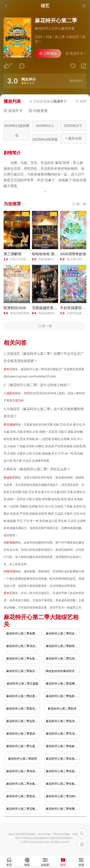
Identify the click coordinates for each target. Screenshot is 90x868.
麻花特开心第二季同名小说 (63, 634)
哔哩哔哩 (9, 571)
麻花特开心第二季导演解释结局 (63, 734)
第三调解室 (13, 254)
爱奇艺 (8, 369)
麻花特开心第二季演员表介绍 (23, 646)
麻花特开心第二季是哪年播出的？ (63, 684)
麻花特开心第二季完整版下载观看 (23, 809)
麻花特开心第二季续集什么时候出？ (63, 746)
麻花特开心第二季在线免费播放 (63, 771)
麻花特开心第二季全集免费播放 (23, 659)
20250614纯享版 (45, 139)
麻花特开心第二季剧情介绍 (63, 646)
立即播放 (48, 53)
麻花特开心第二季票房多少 (23, 734)
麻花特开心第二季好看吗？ (23, 696)
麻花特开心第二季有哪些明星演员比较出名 (63, 809)
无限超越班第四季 (46, 308)
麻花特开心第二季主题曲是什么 (23, 746)
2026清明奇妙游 (73, 254)
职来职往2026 (15, 308)
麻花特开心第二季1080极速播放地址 (63, 796)
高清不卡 (13, 111)
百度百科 (18, 401)
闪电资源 (38, 111)
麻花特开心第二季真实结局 (23, 709)
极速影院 (9, 478)
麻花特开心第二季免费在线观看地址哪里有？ (23, 634)
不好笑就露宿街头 (74, 308)
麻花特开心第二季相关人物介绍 (23, 671)
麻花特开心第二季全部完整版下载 (23, 721)
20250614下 (73, 126)
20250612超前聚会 (17, 130)
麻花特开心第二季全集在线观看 (23, 784)
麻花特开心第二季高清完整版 (23, 771)
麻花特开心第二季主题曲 (23, 684)
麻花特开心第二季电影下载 (63, 696)
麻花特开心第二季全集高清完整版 (63, 784)
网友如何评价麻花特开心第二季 (63, 671)
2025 (27, 393)
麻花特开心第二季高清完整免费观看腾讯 (63, 721)
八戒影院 (9, 393)
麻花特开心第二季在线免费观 (63, 759)
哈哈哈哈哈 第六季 (47, 254)
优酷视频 (9, 543)
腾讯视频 (9, 425)
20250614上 (45, 126)
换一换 (79, 204)
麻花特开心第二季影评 (62, 709)
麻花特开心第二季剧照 (23, 759)
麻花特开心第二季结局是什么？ (63, 659)
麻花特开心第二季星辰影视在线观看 (23, 796)
